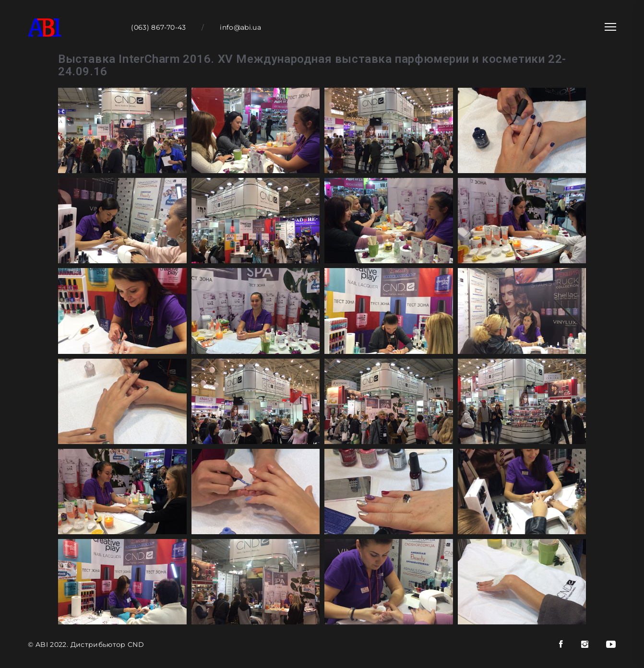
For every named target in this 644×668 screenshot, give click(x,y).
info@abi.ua (240, 27)
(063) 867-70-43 (158, 27)
